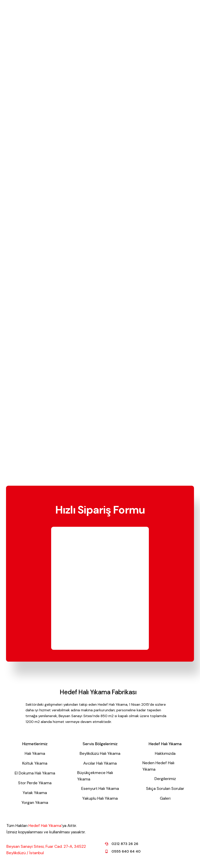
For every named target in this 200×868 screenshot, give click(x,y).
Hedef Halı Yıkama (45, 826)
